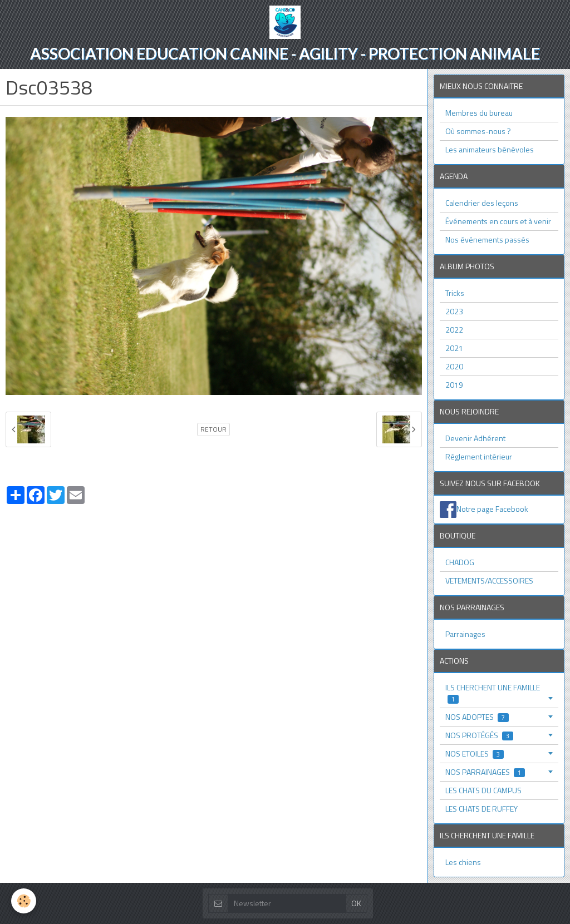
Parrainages (465, 634)
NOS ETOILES (475, 753)
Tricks (455, 293)
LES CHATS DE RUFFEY (481, 809)
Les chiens (463, 862)
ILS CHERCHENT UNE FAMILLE (493, 693)
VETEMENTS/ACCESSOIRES (489, 580)
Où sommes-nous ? (478, 131)
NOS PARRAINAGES (485, 772)
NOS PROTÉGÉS (479, 735)
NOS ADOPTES (477, 717)
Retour (213, 429)
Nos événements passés (487, 239)
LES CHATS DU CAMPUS (483, 790)
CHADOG (460, 562)
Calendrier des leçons (482, 203)
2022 (454, 330)
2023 (454, 311)
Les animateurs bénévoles (490, 149)
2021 (454, 348)
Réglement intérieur (479, 456)
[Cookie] (24, 901)
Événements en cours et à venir (498, 221)
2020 (454, 366)
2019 (454, 385)
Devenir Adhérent (475, 438)
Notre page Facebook (492, 508)
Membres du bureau (479, 113)
